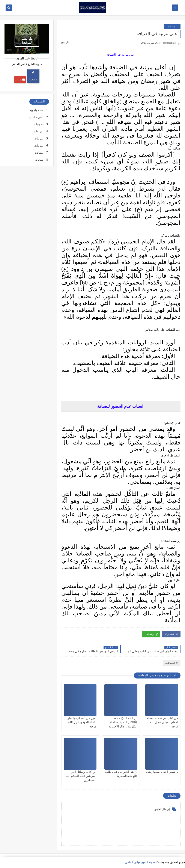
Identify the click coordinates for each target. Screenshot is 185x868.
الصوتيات (39, 124)
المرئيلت (39, 146)
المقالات (172, 26)
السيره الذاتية (36, 117)
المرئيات (39, 138)
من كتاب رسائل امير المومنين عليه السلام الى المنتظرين (81, 776)
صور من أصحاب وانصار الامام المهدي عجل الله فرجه (82, 722)
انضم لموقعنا (27, 41)
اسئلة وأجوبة (37, 110)
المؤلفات (39, 131)
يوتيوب (20, 80)
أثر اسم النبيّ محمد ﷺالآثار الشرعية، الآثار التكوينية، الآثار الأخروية (123, 722)
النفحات (40, 160)
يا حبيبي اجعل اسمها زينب (162, 772)
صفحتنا (33, 76)
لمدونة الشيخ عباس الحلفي (141, 862)
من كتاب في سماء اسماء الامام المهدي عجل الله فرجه (162, 722)
